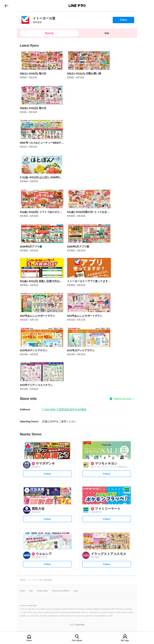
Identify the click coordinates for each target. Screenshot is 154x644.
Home (29, 640)
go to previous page (7, 6)
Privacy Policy (42, 591)
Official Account (123, 399)
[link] (25, 20)
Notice (22, 591)
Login (76, 591)
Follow (123, 21)
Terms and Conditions (61, 591)
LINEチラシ (77, 6)
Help (31, 591)
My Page (125, 640)
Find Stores (77, 640)
